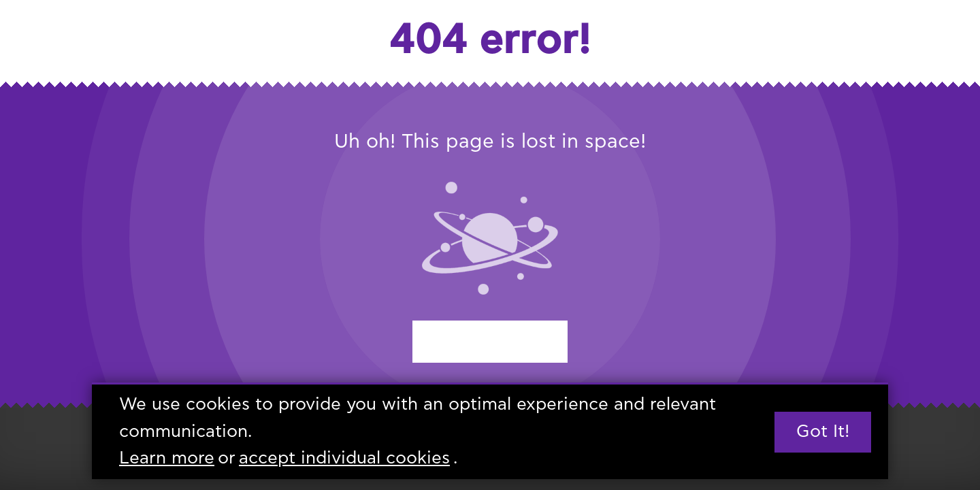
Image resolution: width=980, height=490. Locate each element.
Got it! (823, 432)
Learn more (167, 459)
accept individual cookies (344, 459)
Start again (490, 341)
